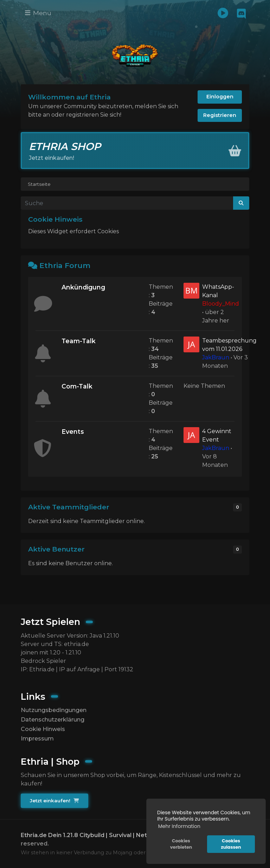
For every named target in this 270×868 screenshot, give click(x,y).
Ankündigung (83, 287)
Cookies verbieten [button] (181, 844)
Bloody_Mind (221, 304)
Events (73, 432)
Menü (38, 13)
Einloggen (220, 97)
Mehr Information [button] (179, 826)
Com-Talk (77, 386)
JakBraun (216, 357)
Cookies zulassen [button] (231, 844)
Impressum (37, 739)
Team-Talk (79, 341)
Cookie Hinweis (43, 729)
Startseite (39, 184)
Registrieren (220, 115)
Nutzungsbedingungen (54, 710)
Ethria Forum (65, 265)
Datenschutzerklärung (53, 720)
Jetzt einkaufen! (54, 801)
